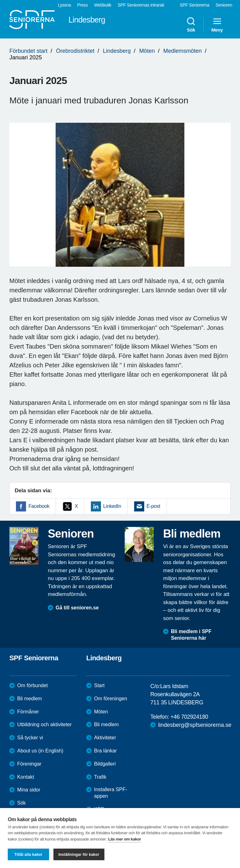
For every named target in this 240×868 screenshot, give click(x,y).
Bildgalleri (105, 764)
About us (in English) (40, 751)
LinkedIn (112, 506)
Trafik (100, 777)
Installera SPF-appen (111, 793)
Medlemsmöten (182, 51)
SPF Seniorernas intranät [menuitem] (141, 5)
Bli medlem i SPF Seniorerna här (191, 635)
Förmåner (28, 712)
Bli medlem (30, 699)
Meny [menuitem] (217, 24)
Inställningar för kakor (79, 855)
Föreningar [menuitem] (29, 764)
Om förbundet (32, 685)
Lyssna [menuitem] (64, 5)
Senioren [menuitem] (224, 5)
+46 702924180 (189, 717)
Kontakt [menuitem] (26, 777)
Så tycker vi (30, 738)
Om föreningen (111, 699)
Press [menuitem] (82, 5)
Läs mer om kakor (125, 839)
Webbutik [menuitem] (103, 5)
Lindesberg (117, 51)
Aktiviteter (105, 738)
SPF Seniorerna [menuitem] (195, 5)
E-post (153, 506)
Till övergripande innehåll (0, 0)
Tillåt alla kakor (28, 855)
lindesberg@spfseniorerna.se (195, 725)
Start (99, 685)
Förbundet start (28, 51)
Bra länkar (105, 751)
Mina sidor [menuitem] (29, 790)
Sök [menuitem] (191, 24)
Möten (147, 51)
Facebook (39, 506)
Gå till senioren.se (77, 608)
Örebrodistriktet (75, 51)
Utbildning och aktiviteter (44, 724)
